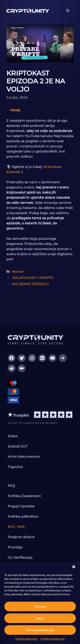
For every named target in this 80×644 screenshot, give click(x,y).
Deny (40, 618)
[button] (74, 567)
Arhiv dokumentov (24, 457)
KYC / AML (17, 527)
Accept (40, 606)
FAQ (11, 486)
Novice (18, 272)
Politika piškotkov (27, 639)
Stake (13, 436)
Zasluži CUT (18, 446)
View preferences (40, 630)
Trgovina (15, 467)
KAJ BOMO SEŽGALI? (30, 284)
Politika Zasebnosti (52, 639)
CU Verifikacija (20, 557)
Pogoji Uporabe (21, 506)
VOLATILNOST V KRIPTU (33, 278)
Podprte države (21, 537)
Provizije (15, 547)
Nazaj (15, 110)
